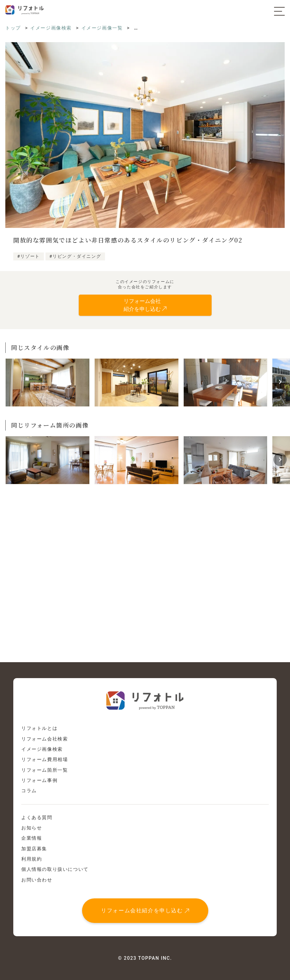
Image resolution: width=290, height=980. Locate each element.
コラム (29, 791)
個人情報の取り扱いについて (55, 869)
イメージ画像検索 (42, 749)
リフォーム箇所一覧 (45, 770)
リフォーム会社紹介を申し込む (142, 910)
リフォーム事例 (39, 780)
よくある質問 (37, 817)
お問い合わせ (37, 880)
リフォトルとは (39, 728)
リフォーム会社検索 (45, 739)
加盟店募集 (34, 849)
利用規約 (32, 859)
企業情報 (32, 838)
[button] (280, 382)
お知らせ (32, 828)
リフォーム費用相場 (45, 759)
